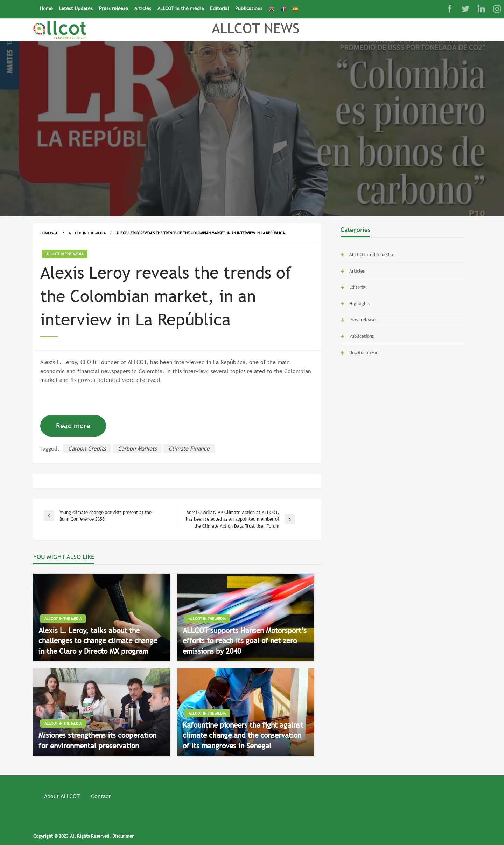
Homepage (49, 233)
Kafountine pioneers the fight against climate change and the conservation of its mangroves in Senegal (243, 735)
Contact (101, 796)
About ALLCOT (62, 796)
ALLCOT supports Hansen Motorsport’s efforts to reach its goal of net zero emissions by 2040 (245, 641)
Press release (114, 8)
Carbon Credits (87, 448)
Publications (249, 8)
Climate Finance (189, 448)
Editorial (219, 8)
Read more (73, 426)
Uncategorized (364, 352)
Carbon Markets (137, 448)
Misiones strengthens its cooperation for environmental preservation (97, 740)
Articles (143, 8)
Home (46, 8)
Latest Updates (76, 8)
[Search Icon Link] (304, 6)
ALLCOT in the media (181, 8)
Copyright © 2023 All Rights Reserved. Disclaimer (83, 836)
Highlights (360, 303)
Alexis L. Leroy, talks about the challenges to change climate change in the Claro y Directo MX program (98, 641)
